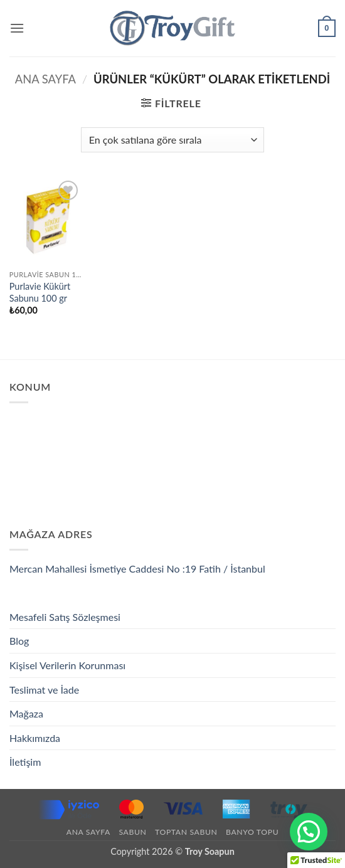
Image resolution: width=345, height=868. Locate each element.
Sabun (132, 832)
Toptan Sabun (186, 832)
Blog (19, 641)
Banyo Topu (252, 832)
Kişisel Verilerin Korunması (67, 665)
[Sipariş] (172, 140)
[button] (17, 28)
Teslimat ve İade (44, 690)
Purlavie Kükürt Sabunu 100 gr (40, 292)
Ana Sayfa (45, 79)
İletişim (25, 762)
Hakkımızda (35, 738)
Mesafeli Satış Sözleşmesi (65, 617)
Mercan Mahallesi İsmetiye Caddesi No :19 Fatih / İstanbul (137, 569)
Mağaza (26, 713)
